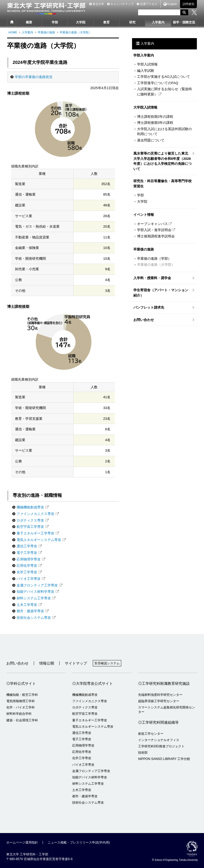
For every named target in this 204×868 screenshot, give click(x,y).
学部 (55, 22)
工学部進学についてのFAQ (158, 83)
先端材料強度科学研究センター (160, 695)
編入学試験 (146, 71)
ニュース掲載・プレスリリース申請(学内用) (79, 843)
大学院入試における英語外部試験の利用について (164, 132)
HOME (13, 32)
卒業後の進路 (46, 32)
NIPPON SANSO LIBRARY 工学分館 (164, 759)
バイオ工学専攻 (29, 579)
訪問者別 (188, 4)
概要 (29, 22)
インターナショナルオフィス (159, 740)
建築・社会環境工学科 (22, 720)
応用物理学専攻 (29, 559)
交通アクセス (147, 4)
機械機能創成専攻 (30, 507)
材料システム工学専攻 (34, 598)
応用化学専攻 (27, 566)
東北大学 (97, 4)
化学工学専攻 (27, 572)
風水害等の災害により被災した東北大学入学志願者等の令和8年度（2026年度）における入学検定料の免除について (162, 161)
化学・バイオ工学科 (21, 707)
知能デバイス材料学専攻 (35, 592)
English (172, 4)
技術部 (143, 753)
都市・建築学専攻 (30, 611)
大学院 (81, 22)
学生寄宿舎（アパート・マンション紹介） (161, 293)
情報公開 (47, 663)
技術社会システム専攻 (34, 618)
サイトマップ (76, 663)
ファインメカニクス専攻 (35, 514)
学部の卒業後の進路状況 (34, 77)
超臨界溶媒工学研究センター (159, 701)
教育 (106, 22)
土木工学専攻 (27, 605)
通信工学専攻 (27, 546)
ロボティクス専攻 (30, 520)
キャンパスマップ (120, 4)
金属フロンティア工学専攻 (37, 585)
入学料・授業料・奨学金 (152, 278)
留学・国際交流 (184, 22)
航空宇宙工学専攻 (30, 527)
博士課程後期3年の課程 (155, 123)
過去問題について (151, 140)
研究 (132, 22)
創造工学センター (151, 734)
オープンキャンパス (152, 224)
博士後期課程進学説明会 (156, 236)
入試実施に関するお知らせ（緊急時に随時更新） (164, 92)
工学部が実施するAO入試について (164, 77)
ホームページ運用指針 (22, 843)
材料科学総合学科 (19, 714)
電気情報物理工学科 (21, 701)
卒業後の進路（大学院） (76, 32)
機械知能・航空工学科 (22, 695)
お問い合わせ (144, 320)
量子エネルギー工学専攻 (35, 533)
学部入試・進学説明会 (154, 230)
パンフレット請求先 (149, 307)
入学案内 (158, 22)
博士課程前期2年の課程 (155, 117)
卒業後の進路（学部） (154, 259)
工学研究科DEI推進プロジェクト (161, 746)
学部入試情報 (147, 64)
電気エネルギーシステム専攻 (39, 540)
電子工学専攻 (27, 553)
